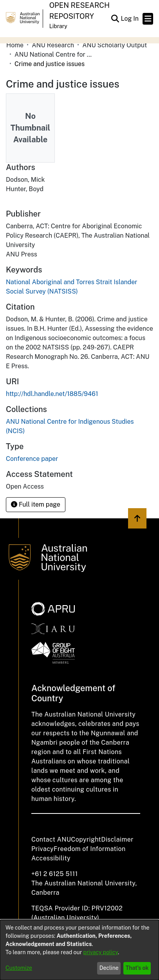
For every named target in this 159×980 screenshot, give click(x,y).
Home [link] (15, 45)
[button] (115, 19)
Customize (19, 968)
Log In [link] (130, 19)
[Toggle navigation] (148, 19)
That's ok (137, 968)
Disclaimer (117, 839)
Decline (109, 968)
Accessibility (51, 858)
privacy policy (101, 952)
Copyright (86, 839)
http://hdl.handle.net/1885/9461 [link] (52, 394)
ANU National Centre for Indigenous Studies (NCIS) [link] (54, 55)
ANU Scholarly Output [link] (115, 45)
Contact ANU (51, 839)
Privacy (42, 849)
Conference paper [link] (32, 459)
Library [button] (58, 26)
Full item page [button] (36, 504)
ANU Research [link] (53, 45)
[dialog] (79, 950)
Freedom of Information (89, 849)
